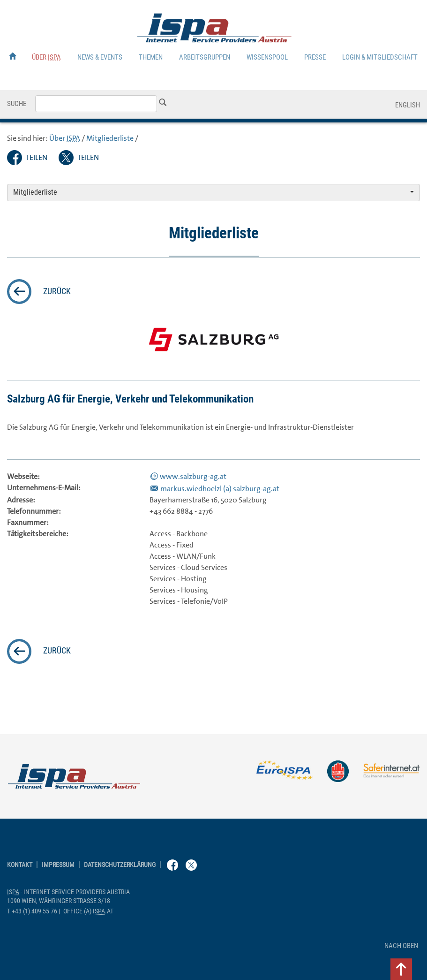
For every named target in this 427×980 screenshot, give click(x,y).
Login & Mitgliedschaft (380, 57)
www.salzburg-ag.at (193, 476)
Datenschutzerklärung (120, 865)
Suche (17, 104)
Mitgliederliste (110, 138)
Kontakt (20, 865)
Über (46, 57)
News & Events (100, 57)
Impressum (58, 865)
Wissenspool (267, 57)
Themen (151, 57)
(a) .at (88, 911)
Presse (315, 57)
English (408, 105)
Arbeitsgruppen (205, 57)
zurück (57, 291)
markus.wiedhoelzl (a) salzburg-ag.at (220, 489)
